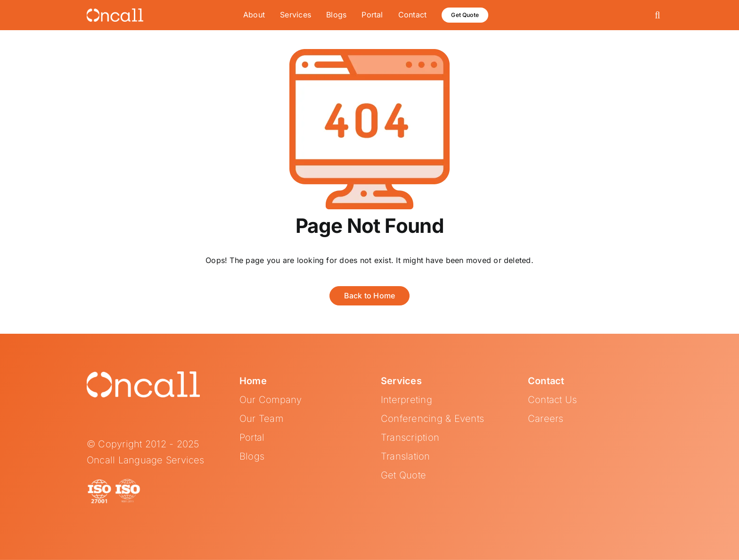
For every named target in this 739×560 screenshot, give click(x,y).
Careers (546, 419)
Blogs (252, 456)
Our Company (271, 400)
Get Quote (403, 475)
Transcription (410, 437)
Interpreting (406, 400)
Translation (406, 456)
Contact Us (552, 400)
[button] (658, 15)
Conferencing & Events (432, 419)
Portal (252, 437)
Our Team (261, 419)
